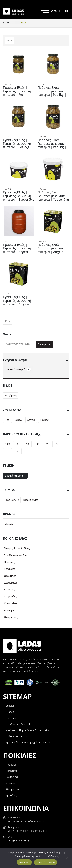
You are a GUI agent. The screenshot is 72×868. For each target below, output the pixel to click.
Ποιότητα (11, 718)
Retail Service (31, 500)
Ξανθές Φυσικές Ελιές (17, 555)
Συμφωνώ (24, 862)
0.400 (8, 444)
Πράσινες (7, 84)
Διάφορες (10, 610)
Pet (7, 420)
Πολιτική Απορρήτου (17, 736)
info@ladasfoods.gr (19, 840)
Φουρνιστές (11, 617)
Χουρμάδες (10, 596)
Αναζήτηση (44, 344)
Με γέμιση (11, 395)
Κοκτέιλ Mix (11, 603)
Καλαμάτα (10, 569)
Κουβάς (44, 420)
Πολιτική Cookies (46, 862)
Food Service (12, 500)
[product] (19, 64)
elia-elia (9, 524)
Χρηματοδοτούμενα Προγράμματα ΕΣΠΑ (28, 742)
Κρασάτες (10, 589)
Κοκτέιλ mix (12, 777)
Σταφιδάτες (11, 583)
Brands (10, 712)
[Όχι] (67, 858)
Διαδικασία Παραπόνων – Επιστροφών (27, 730)
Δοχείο (31, 420)
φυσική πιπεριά (14, 476)
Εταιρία (10, 706)
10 (27, 444)
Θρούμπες (10, 576)
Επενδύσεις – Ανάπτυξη (19, 724)
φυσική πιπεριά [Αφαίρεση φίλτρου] (16, 369)
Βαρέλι (19, 420)
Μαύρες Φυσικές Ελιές (17, 548)
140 (37, 444)
